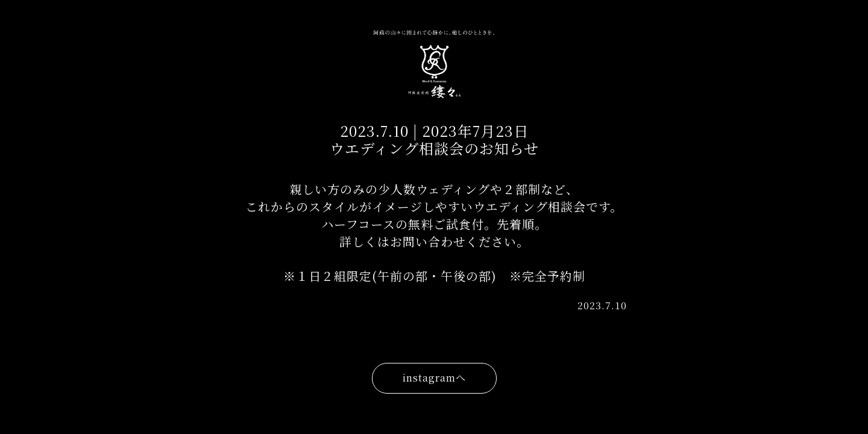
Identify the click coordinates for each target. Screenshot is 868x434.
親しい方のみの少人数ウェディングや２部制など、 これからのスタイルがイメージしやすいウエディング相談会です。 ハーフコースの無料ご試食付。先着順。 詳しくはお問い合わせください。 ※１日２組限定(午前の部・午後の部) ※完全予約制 (434, 232)
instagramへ (434, 378)
